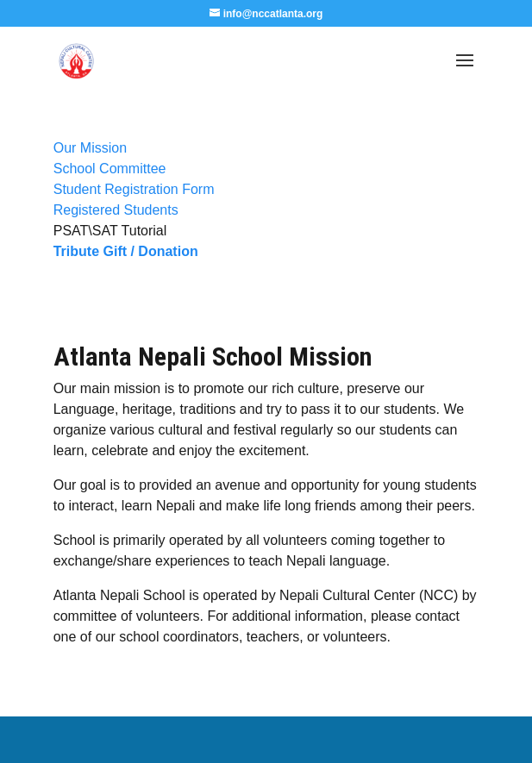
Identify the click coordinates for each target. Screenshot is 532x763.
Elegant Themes (226, 739)
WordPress (403, 739)
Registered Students (116, 210)
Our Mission (90, 148)
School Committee (110, 169)
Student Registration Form (134, 189)
